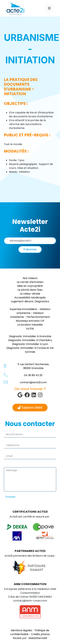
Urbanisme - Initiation (30, 313)
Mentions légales (21, 630)
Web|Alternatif (38, 638)
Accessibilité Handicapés (30, 298)
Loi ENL (30, 329)
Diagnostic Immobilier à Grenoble (30, 336)
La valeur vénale (30, 294)
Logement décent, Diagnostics (30, 301)
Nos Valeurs (30, 278)
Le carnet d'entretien (30, 282)
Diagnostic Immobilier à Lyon (30, 344)
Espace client (30, 408)
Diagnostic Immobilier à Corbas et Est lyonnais (30, 350)
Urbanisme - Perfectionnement (30, 317)
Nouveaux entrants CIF (30, 321)
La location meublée (30, 325)
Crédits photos (40, 634)
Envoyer (11, 497)
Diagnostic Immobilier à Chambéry (30, 340)
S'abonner (30, 249)
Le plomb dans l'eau (30, 290)
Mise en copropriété (30, 286)
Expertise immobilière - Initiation (30, 309)
